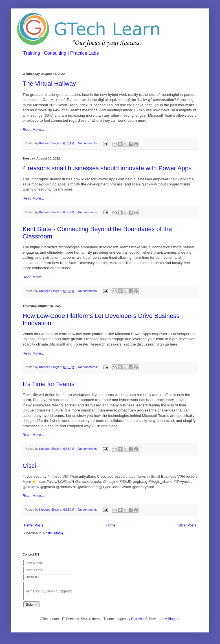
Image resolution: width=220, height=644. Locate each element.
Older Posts (187, 525)
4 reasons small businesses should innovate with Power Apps (107, 168)
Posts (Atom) (53, 533)
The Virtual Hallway (49, 84)
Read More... (33, 130)
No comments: (88, 143)
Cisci (29, 466)
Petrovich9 (139, 619)
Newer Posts (34, 525)
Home (111, 525)
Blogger (174, 619)
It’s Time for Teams (49, 384)
